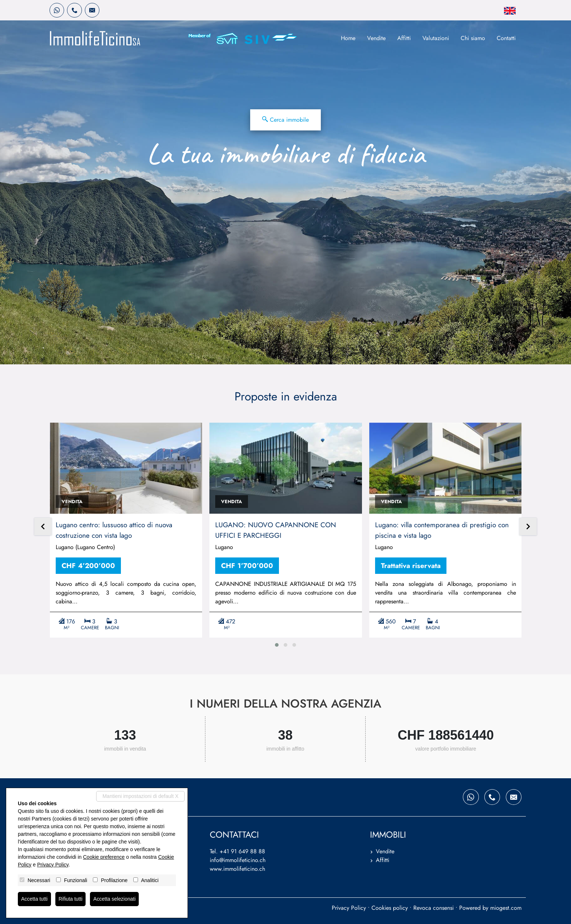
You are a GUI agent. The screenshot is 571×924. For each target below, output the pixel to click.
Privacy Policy (349, 908)
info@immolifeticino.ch (238, 860)
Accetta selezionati (115, 899)
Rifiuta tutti (71, 899)
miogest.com (506, 908)
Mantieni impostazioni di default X (140, 796)
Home (348, 38)
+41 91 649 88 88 (242, 851)
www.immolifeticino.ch (237, 869)
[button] (277, 645)
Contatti (506, 38)
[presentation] (43, 527)
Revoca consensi (434, 908)
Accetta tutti (34, 899)
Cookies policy (390, 908)
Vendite (376, 38)
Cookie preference (104, 857)
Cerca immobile (285, 120)
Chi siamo (473, 38)
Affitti (404, 38)
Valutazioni (436, 38)
